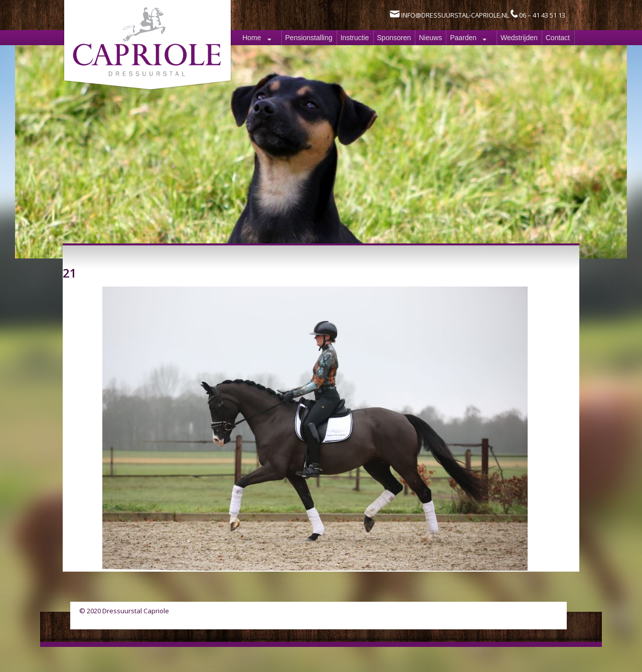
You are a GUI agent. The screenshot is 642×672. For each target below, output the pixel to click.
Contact (558, 38)
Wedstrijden (519, 38)
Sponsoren (394, 38)
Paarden (463, 38)
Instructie (355, 38)
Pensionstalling (309, 38)
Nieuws (430, 38)
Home (252, 38)
